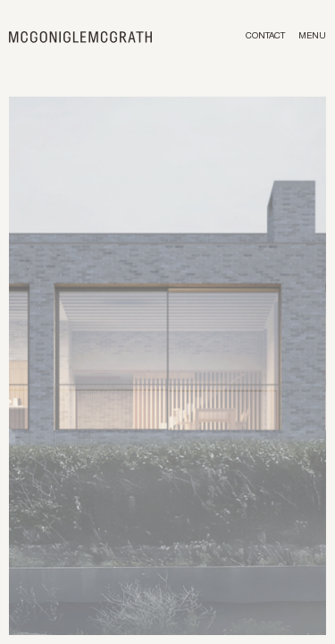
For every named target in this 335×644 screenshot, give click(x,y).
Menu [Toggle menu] (312, 36)
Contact (265, 36)
